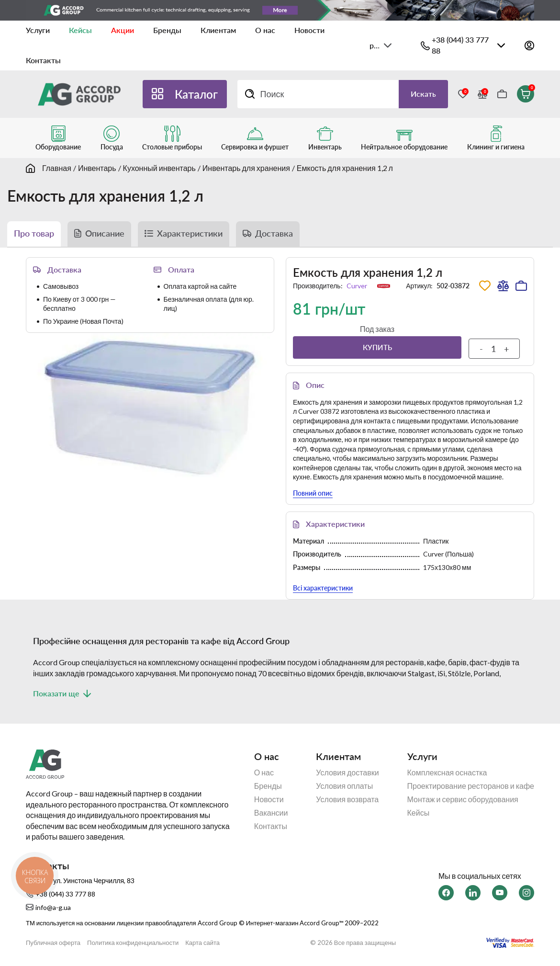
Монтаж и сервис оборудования (463, 800)
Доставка (274, 234)
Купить (377, 347)
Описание (105, 234)
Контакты (43, 60)
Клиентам (218, 30)
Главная (57, 168)
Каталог (196, 94)
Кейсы (80, 30)
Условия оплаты (344, 786)
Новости (309, 30)
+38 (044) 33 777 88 (460, 45)
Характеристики (190, 234)
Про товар (34, 234)
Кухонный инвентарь (159, 168)
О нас (265, 30)
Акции (123, 30)
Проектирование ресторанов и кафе (471, 786)
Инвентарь (97, 168)
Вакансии (271, 813)
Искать (423, 94)
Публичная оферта (53, 943)
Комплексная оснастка (447, 773)
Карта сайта (202, 943)
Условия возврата (347, 800)
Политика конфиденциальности (133, 943)
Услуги (38, 30)
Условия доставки (347, 773)
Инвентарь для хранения (246, 168)
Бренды (167, 30)
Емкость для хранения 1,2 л (345, 168)
